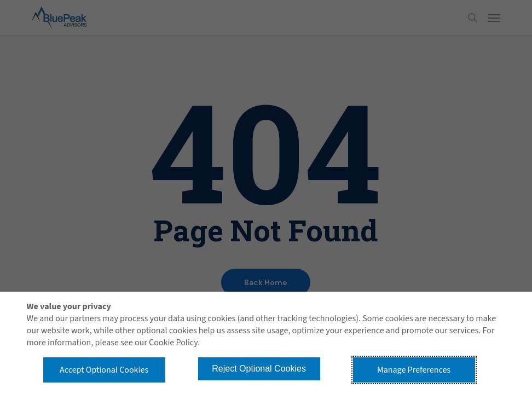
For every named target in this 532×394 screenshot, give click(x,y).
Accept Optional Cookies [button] (104, 370)
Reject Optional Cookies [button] (259, 369)
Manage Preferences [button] (414, 370)
